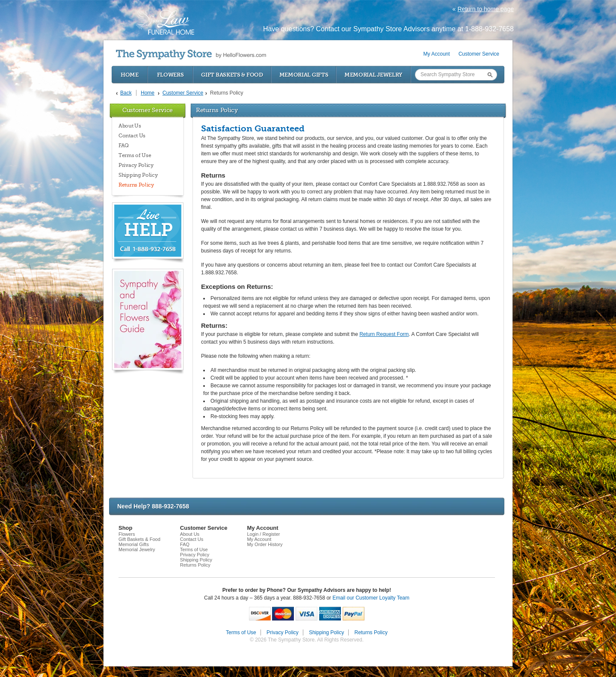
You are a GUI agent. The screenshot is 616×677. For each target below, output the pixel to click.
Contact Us (132, 136)
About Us (130, 126)
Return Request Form (384, 334)
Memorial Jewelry (373, 75)
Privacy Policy (136, 165)
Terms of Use (135, 155)
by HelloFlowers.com (191, 55)
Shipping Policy (138, 175)
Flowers (170, 75)
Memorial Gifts (304, 75)
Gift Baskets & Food (232, 75)
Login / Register (263, 534)
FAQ (124, 145)
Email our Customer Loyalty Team (371, 598)
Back (126, 93)
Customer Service (479, 54)
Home (130, 75)
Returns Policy (136, 185)
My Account (437, 54)
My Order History (265, 544)
